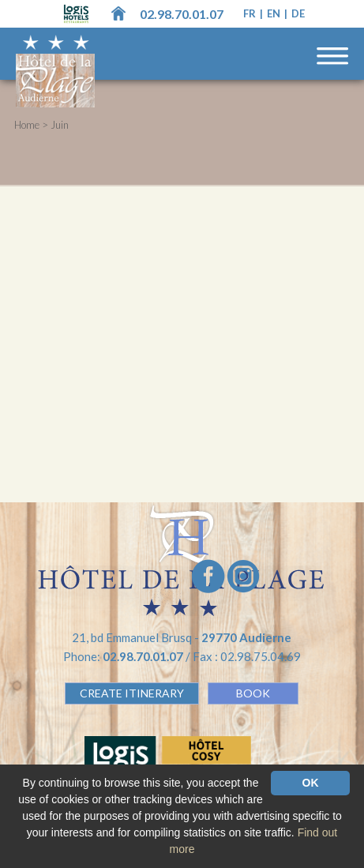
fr (251, 13)
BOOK (253, 693)
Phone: (124, 656)
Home (27, 125)
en (275, 13)
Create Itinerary (132, 693)
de (298, 13)
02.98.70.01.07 (182, 14)
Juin (60, 125)
